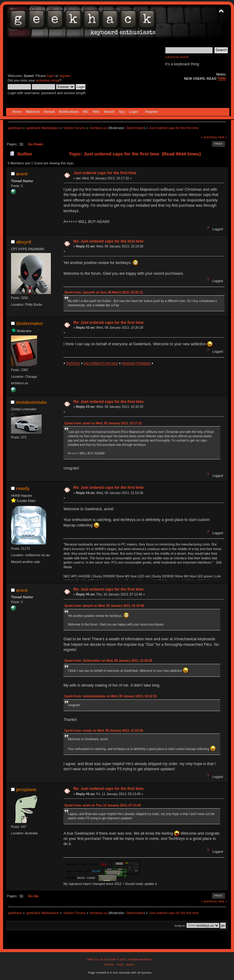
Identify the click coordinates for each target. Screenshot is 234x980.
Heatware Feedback (136, 363)
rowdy (23, 488)
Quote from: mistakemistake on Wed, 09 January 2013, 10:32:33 (111, 696)
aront (22, 174)
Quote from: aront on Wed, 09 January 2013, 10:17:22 (103, 423)
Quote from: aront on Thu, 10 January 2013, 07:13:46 (103, 805)
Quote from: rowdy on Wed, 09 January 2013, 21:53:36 (104, 731)
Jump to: (180, 926)
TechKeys (73, 363)
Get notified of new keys (101, 363)
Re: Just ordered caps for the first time (108, 241)
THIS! (222, 78)
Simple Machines (140, 959)
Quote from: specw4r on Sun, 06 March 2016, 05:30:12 (104, 292)
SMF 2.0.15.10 (97, 959)
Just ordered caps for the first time (105, 173)
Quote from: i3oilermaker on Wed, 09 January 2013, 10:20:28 (108, 661)
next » (223, 137)
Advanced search (177, 57)
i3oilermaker (135, 128)
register (65, 76)
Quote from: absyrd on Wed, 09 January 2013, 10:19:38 (104, 606)
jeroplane (26, 789)
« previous (209, 137)
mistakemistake (31, 402)
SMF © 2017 (118, 959)
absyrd (24, 242)
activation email (48, 80)
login (51, 76)
